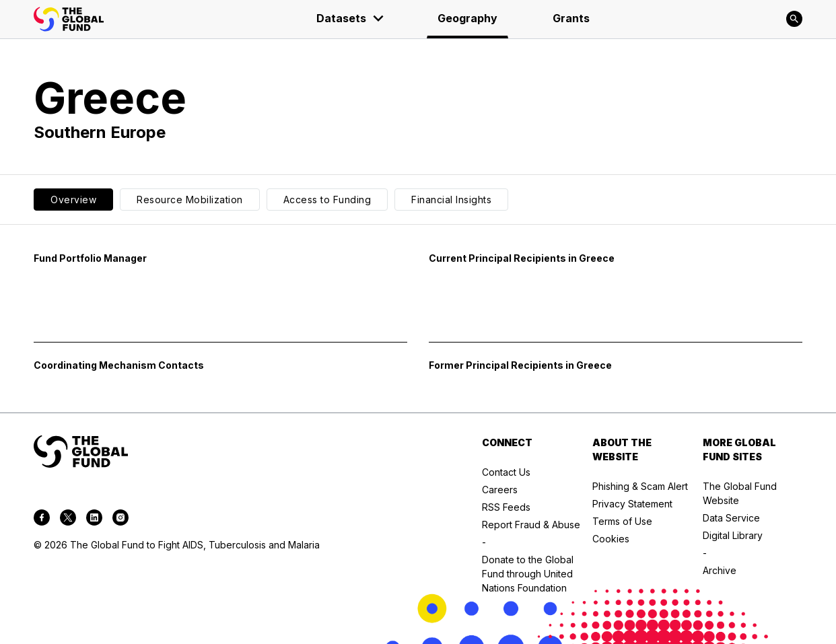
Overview (73, 200)
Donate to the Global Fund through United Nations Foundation (528, 574)
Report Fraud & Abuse (531, 525)
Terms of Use (622, 521)
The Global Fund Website (740, 493)
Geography (467, 18)
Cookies (611, 539)
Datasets (351, 18)
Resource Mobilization (190, 200)
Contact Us (506, 472)
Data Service (731, 518)
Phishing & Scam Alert (640, 486)
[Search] (794, 19)
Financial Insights (451, 200)
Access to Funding (327, 200)
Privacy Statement (632, 504)
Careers (500, 490)
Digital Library (733, 535)
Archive (720, 570)
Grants (571, 18)
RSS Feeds (506, 507)
